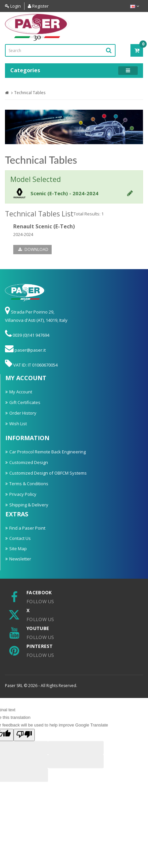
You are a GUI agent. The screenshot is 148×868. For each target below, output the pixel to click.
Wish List (18, 424)
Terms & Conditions (29, 484)
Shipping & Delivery (29, 505)
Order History (23, 413)
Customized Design (29, 462)
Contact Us (20, 538)
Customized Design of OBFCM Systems (48, 473)
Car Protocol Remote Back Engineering (48, 452)
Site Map (18, 549)
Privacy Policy (23, 494)
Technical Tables (30, 93)
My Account (21, 392)
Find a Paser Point (27, 528)
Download (33, 249)
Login (13, 6)
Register (38, 6)
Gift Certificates (25, 402)
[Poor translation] (24, 735)
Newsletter (20, 559)
